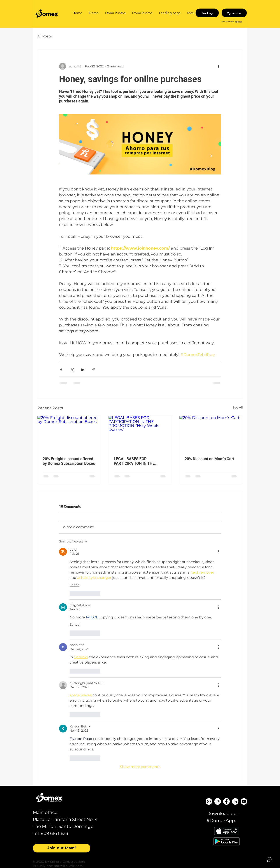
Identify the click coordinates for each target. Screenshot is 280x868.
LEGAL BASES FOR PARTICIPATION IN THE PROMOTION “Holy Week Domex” (136, 461)
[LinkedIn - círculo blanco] (235, 801)
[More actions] (218, 66)
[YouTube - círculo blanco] (244, 801)
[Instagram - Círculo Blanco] (218, 801)
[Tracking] (207, 13)
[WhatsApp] (209, 801)
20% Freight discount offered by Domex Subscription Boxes (69, 461)
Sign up (238, 21)
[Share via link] (93, 369)
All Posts (45, 36)
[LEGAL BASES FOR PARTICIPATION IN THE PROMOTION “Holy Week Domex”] (140, 433)
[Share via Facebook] (61, 369)
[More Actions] (218, 552)
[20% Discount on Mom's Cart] (211, 433)
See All (238, 407)
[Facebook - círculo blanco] (226, 801)
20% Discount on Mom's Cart (209, 459)
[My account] (234, 13)
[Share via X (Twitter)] (72, 369)
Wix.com (76, 866)
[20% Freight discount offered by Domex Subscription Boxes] (69, 433)
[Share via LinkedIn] (83, 369)
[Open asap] (269, 859)
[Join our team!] (62, 848)
